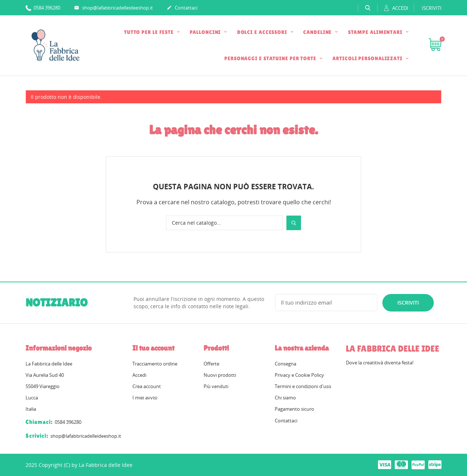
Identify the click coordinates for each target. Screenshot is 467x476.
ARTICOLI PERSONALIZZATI (368, 58)
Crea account (147, 386)
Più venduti (216, 386)
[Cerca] (224, 223)
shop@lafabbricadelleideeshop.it (113, 8)
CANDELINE (318, 32)
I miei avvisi (145, 398)
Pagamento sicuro (294, 409)
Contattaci (182, 8)
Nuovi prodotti (220, 375)
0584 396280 (43, 7)
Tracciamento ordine (155, 364)
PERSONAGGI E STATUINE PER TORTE (271, 58)
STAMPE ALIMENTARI (376, 32)
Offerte (211, 364)
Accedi (139, 375)
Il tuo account (153, 348)
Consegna (285, 364)
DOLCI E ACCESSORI (263, 32)
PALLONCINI (206, 32)
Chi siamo (285, 398)
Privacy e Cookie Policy (299, 375)
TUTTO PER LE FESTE (150, 32)
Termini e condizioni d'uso (303, 386)
